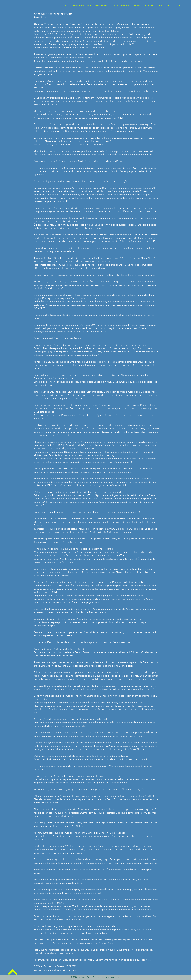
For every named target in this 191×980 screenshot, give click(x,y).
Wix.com (116, 977)
